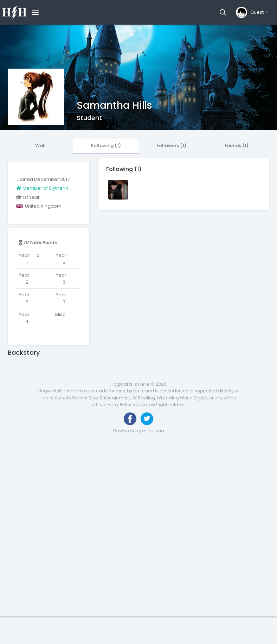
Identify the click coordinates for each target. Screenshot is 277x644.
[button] (223, 12)
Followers (171, 146)
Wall (40, 146)
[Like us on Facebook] (130, 419)
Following (106, 146)
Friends (237, 146)
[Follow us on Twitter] (147, 419)
